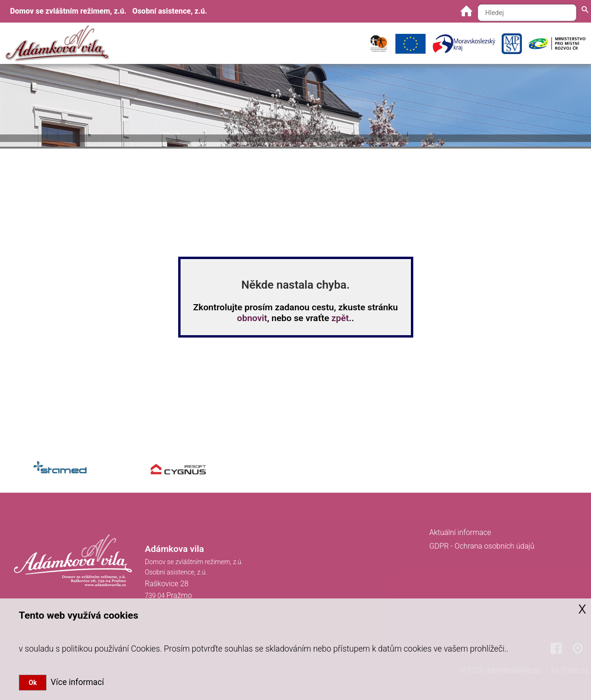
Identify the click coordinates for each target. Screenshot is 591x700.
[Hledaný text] (527, 13)
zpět (340, 318)
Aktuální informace (460, 532)
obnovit (252, 318)
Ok (33, 683)
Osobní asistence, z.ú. (170, 11)
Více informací (75, 682)
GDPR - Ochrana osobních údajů (482, 546)
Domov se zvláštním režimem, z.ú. (68, 11)
